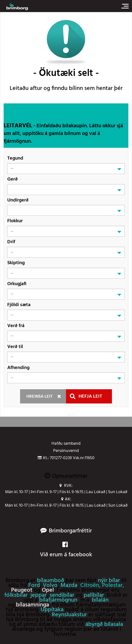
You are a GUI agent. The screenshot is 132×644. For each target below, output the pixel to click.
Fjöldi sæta (19, 305)
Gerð (12, 179)
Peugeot (22, 590)
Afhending (18, 368)
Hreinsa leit (39, 397)
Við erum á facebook (66, 550)
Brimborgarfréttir (70, 531)
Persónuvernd (66, 451)
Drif (11, 242)
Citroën (90, 585)
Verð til (15, 347)
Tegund (15, 158)
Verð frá (16, 326)
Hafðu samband (66, 444)
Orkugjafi (17, 284)
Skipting (16, 263)
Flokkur (15, 221)
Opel (48, 590)
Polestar (112, 585)
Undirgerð (18, 200)
